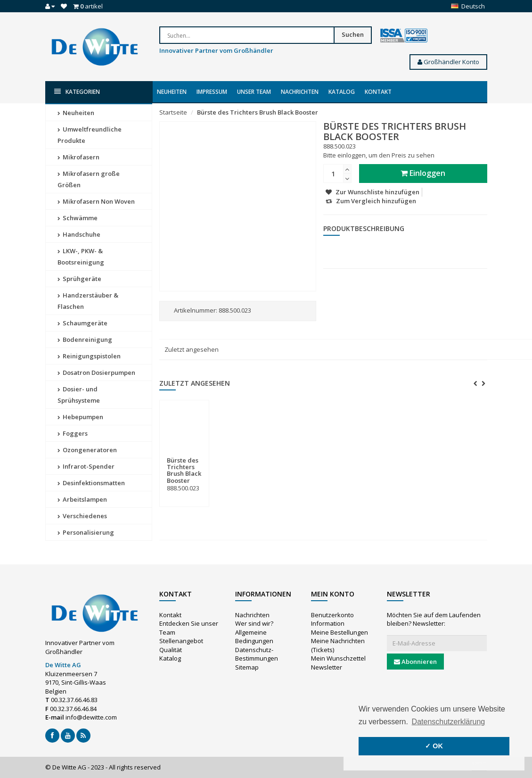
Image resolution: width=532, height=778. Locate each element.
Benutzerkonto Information (332, 619)
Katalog (342, 92)
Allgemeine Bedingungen (254, 637)
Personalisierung (86, 532)
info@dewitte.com (91, 717)
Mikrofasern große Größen (89, 179)
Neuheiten (172, 92)
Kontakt (378, 92)
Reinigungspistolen (89, 356)
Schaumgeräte (82, 323)
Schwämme (78, 218)
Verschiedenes (82, 516)
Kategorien (77, 92)
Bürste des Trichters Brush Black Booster (258, 112)
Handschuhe (79, 234)
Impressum (212, 92)
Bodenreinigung (85, 339)
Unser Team (254, 92)
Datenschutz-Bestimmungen (257, 654)
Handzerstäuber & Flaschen (88, 301)
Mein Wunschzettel (338, 658)
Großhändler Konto (448, 62)
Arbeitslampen (82, 499)
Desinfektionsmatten (91, 483)
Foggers (73, 433)
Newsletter (327, 667)
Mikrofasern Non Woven (96, 201)
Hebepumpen (80, 417)
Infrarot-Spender (86, 466)
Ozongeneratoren (87, 450)
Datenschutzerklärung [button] (449, 722)
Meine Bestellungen (340, 632)
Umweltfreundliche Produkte (90, 135)
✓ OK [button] (434, 746)
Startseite (173, 112)
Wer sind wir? (254, 623)
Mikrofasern (78, 157)
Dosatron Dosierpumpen (96, 372)
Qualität (171, 650)
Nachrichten (300, 92)
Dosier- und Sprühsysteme (79, 395)
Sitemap (247, 667)
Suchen (353, 34)
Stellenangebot (181, 641)
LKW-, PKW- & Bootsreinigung (81, 257)
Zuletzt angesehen (192, 349)
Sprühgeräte (79, 279)
